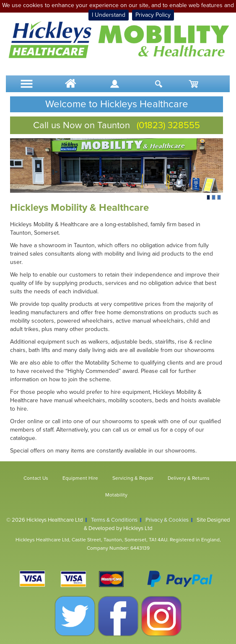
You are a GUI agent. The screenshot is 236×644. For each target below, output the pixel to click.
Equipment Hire (80, 478)
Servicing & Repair (133, 478)
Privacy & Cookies (167, 520)
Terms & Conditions (114, 520)
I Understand (109, 15)
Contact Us (36, 478)
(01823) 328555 (168, 125)
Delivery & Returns (189, 478)
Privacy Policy (153, 15)
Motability (116, 495)
